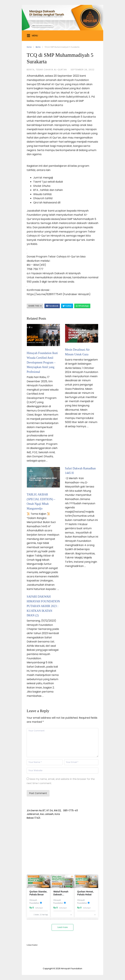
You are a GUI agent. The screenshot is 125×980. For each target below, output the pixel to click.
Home (29, 47)
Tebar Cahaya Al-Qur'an (51, 70)
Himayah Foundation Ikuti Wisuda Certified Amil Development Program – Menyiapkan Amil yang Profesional (42, 362)
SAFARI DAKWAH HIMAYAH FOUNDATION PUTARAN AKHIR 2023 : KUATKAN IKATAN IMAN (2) (43, 606)
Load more (62, 927)
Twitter (67, 306)
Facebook (52, 306)
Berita (38, 47)
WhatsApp (82, 306)
